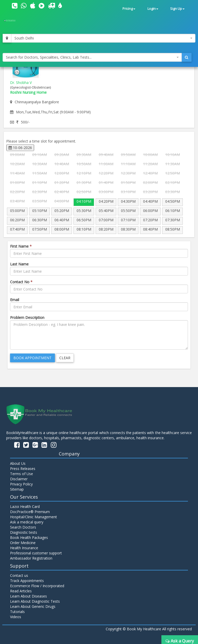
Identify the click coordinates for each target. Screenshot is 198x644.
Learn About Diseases (28, 596)
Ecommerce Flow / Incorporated (37, 586)
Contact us (19, 575)
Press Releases (23, 469)
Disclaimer (19, 479)
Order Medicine (23, 543)
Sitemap (17, 489)
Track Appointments (27, 581)
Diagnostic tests (24, 532)
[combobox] (103, 38)
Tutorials (17, 612)
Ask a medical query (27, 522)
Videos (16, 617)
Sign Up (177, 9)
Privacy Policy (21, 484)
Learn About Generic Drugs (33, 606)
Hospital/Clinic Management (34, 517)
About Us (18, 463)
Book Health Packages (29, 537)
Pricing (129, 9)
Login (153, 9)
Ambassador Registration (31, 558)
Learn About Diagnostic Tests (35, 601)
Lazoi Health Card (25, 506)
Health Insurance (24, 548)
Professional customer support (36, 553)
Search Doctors (23, 527)
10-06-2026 (20, 148)
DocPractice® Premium (30, 512)
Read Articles (21, 591)
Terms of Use (22, 474)
